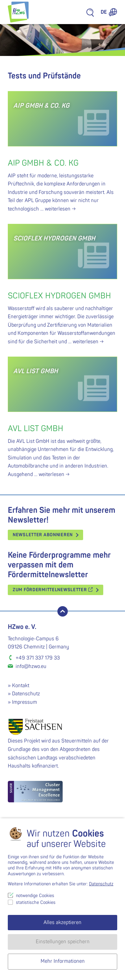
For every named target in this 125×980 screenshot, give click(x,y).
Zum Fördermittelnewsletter (53, 590)
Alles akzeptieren (62, 922)
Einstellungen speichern (63, 942)
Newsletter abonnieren (43, 535)
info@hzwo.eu (31, 666)
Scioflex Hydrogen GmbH (59, 296)
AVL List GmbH (36, 429)
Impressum (25, 702)
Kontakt (21, 686)
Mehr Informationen (63, 961)
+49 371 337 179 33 (38, 658)
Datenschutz (26, 694)
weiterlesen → (60, 209)
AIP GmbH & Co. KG (43, 163)
